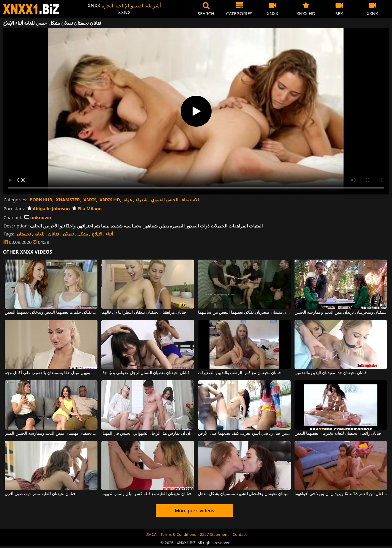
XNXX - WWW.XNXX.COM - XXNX (31, 9)
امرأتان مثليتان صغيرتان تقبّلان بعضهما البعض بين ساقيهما (244, 313)
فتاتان (54, 234)
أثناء (109, 234)
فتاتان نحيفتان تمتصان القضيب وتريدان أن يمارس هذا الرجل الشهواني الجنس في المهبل (148, 434)
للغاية (40, 234)
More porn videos (194, 511)
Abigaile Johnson (49, 208)
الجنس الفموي (165, 200)
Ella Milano (87, 208)
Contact (240, 534)
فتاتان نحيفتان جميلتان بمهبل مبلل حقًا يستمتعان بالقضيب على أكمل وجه (51, 373)
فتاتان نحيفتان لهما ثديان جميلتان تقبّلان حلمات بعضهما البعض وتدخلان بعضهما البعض (51, 313)
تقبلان (68, 234)
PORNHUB (41, 200)
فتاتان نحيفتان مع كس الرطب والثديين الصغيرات (239, 373)
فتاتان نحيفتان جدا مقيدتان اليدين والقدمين (331, 373)
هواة (128, 200)
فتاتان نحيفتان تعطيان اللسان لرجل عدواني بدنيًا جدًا (145, 373)
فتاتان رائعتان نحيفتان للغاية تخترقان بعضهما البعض (338, 434)
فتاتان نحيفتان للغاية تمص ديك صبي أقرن (40, 494)
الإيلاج (97, 234)
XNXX (90, 200)
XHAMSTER (68, 200)
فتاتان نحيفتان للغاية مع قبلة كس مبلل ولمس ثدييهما (146, 494)
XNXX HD (110, 200)
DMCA (151, 534)
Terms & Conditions (178, 534)
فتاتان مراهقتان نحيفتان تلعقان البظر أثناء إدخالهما (144, 313)
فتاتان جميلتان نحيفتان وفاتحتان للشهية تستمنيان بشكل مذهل (244, 494)
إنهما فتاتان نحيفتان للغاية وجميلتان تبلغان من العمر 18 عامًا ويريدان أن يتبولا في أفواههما (341, 494)
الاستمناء (190, 200)
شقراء (141, 200)
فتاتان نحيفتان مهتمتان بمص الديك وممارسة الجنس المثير (51, 434)
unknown (38, 217)
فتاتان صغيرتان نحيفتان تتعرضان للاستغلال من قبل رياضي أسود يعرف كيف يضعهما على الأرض (244, 434)
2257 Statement (214, 534)
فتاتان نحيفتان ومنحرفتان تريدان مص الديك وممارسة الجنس (341, 313)
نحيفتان (24, 234)
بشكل (83, 234)
